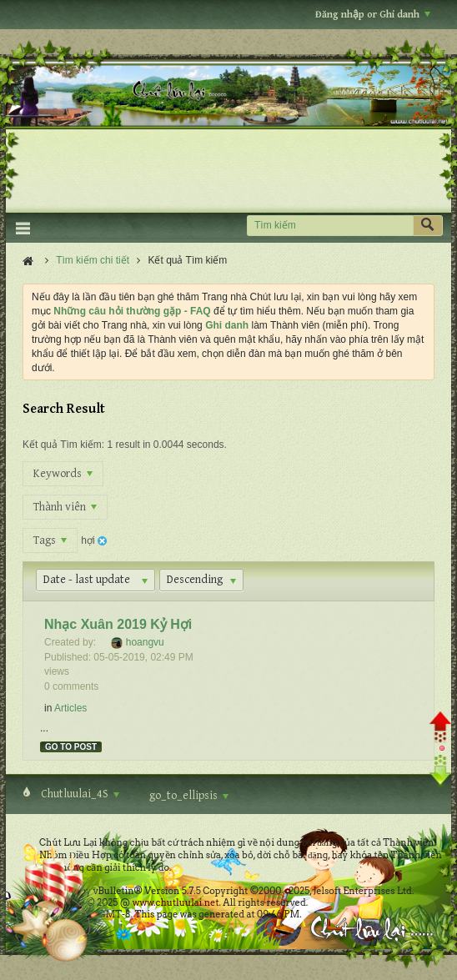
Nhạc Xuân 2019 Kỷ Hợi (118, 624)
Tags (50, 540)
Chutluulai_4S (79, 794)
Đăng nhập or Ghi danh (373, 15)
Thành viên (65, 507)
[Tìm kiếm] (330, 226)
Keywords (63, 474)
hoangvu (145, 642)
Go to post (71, 747)
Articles (70, 708)
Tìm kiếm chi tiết (93, 260)
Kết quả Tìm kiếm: (63, 445)
